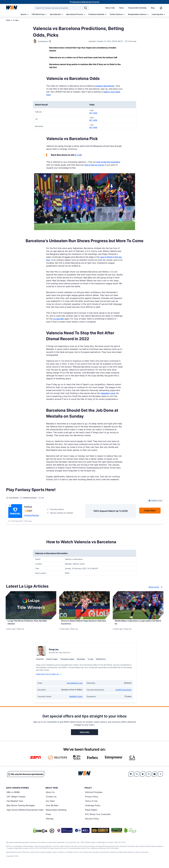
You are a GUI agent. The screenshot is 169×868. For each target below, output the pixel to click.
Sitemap (50, 822)
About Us (50, 795)
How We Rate (52, 808)
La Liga (16, 20)
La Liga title (58, 319)
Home (8, 20)
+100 (78, 155)
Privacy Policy (92, 800)
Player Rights (91, 813)
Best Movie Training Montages (21, 808)
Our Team (50, 804)
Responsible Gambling (137, 8)
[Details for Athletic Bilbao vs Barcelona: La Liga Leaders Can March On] (138, 605)
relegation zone (108, 393)
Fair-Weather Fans (15, 804)
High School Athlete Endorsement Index (25, 813)
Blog (153, 8)
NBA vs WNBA (13, 795)
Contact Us (51, 800)
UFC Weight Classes (16, 800)
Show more (156, 587)
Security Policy (92, 822)
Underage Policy (93, 808)
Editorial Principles (94, 795)
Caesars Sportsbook (104, 86)
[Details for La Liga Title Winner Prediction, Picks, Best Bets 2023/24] (31, 605)
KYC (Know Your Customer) (98, 817)
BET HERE (93, 113)
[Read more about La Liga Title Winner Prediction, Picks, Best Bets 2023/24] (31, 624)
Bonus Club (110, 8)
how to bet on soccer (94, 165)
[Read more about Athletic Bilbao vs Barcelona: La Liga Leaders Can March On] (138, 624)
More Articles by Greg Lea (49, 677)
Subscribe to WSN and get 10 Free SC (86, 2)
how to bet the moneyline (108, 162)
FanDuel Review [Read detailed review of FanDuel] (32, 515)
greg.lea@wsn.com (75, 686)
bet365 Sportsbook (124, 693)
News (122, 8)
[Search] (86, 8)
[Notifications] (161, 8)
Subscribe (84, 735)
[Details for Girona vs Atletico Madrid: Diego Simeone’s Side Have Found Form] (84, 605)
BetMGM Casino (76, 699)
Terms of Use (91, 804)
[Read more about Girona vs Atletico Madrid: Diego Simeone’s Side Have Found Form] (84, 624)
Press (48, 817)
